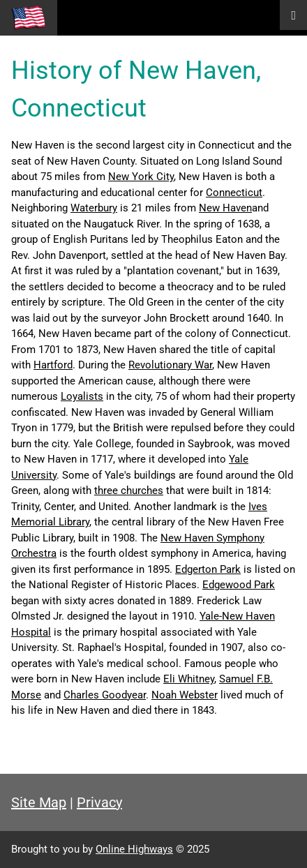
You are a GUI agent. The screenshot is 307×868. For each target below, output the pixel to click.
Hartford (53, 365)
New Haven (225, 208)
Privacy (99, 802)
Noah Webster (185, 695)
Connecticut (234, 193)
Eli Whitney (189, 679)
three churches (129, 491)
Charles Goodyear (105, 695)
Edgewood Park (239, 585)
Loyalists (82, 396)
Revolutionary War (170, 365)
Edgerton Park (208, 569)
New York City (141, 177)
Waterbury (94, 208)
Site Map (39, 802)
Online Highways (134, 849)
